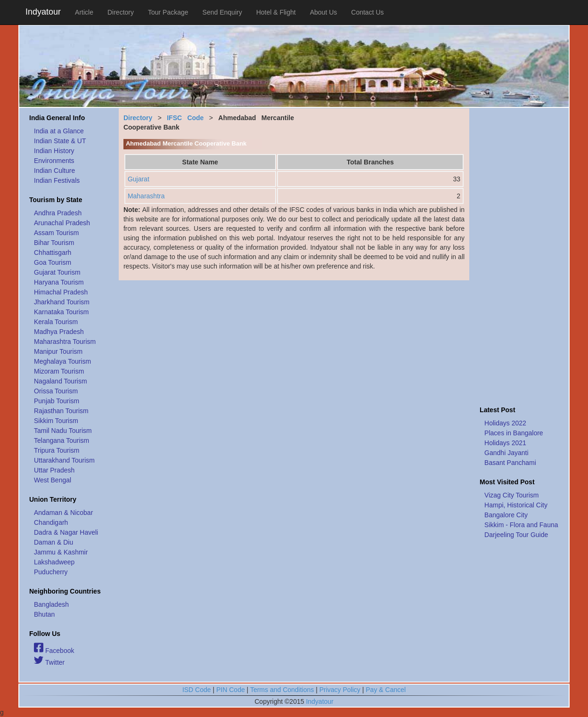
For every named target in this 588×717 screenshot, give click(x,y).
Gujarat (139, 179)
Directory (121, 12)
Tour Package (168, 12)
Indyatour (43, 12)
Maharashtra (146, 196)
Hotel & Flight (276, 12)
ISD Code (197, 690)
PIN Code (231, 690)
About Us (324, 12)
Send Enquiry (222, 12)
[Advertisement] (519, 254)
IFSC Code (185, 118)
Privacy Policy (340, 690)
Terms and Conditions (282, 690)
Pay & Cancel (386, 690)
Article (84, 12)
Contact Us (367, 12)
